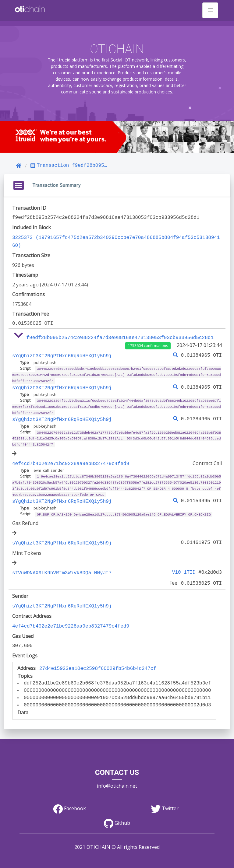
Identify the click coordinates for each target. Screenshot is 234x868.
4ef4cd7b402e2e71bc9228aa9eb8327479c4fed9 (71, 458)
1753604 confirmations (148, 344)
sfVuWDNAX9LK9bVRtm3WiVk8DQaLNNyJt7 (62, 565)
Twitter (165, 797)
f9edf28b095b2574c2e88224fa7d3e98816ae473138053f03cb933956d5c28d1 (120, 336)
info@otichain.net (117, 774)
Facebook (69, 797)
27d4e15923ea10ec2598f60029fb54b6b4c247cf (98, 658)
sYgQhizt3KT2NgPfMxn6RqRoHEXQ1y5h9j (62, 354)
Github (117, 811)
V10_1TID (185, 565)
